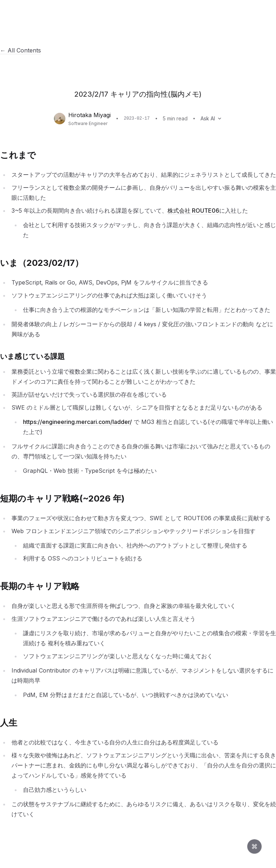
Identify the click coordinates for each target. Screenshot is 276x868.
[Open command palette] (254, 846)
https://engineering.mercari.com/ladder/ (77, 422)
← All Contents (20, 50)
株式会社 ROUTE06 (193, 211)
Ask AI (211, 118)
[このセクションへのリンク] (40, 155)
